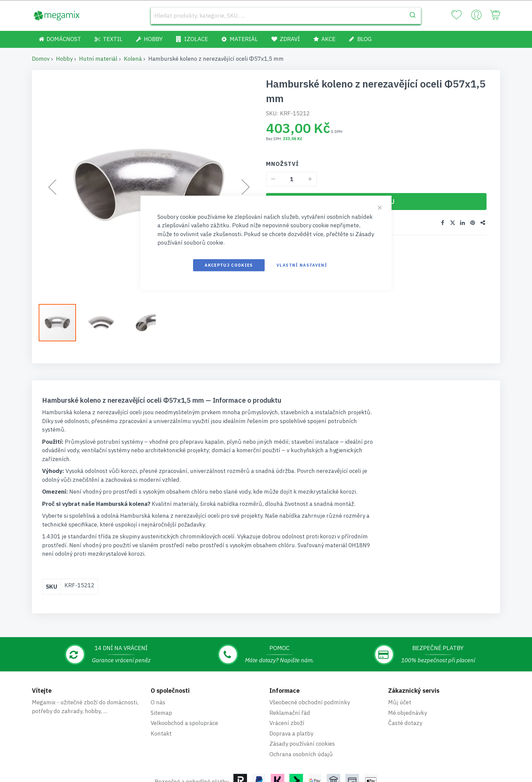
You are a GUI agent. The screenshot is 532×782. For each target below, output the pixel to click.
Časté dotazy (405, 723)
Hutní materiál (98, 59)
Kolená (133, 59)
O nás (158, 702)
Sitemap (161, 713)
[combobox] (286, 16)
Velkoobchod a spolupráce (184, 723)
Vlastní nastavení (302, 265)
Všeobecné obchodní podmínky (310, 702)
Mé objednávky (407, 713)
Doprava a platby (291, 733)
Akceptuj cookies (229, 265)
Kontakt (161, 733)
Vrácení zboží (287, 723)
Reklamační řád (290, 713)
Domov (41, 59)
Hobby (64, 59)
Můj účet (400, 702)
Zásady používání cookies (302, 744)
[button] (105, 323)
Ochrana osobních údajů (301, 754)
